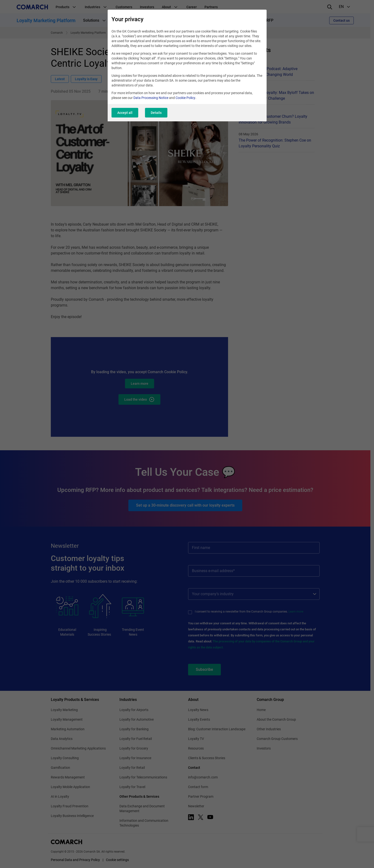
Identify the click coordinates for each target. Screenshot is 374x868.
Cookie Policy (185, 98)
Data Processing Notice (151, 98)
